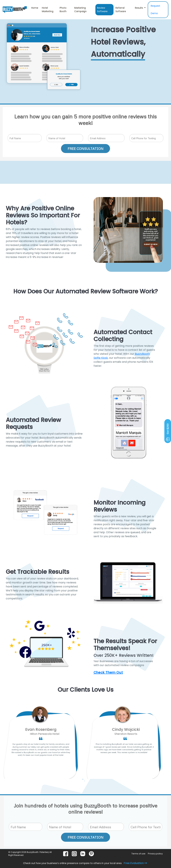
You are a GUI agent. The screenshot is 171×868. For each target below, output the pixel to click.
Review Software (102, 10)
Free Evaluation (135, 863)
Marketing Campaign (80, 10)
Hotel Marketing (48, 10)
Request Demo (155, 10)
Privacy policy (155, 854)
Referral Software (121, 10)
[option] (41, 745)
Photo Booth (63, 10)
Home (36, 8)
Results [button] (139, 8)
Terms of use (138, 854)
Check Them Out (108, 672)
